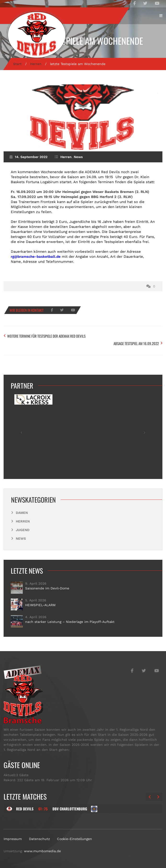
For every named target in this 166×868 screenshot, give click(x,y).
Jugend (23, 530)
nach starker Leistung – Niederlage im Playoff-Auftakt (70, 622)
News (78, 157)
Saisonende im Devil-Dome (47, 588)
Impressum (13, 839)
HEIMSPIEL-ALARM (40, 605)
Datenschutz (39, 839)
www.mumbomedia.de (42, 851)
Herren (36, 64)
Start (17, 64)
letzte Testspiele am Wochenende (83, 41)
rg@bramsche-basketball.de (36, 257)
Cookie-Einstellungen (74, 839)
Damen (22, 513)
